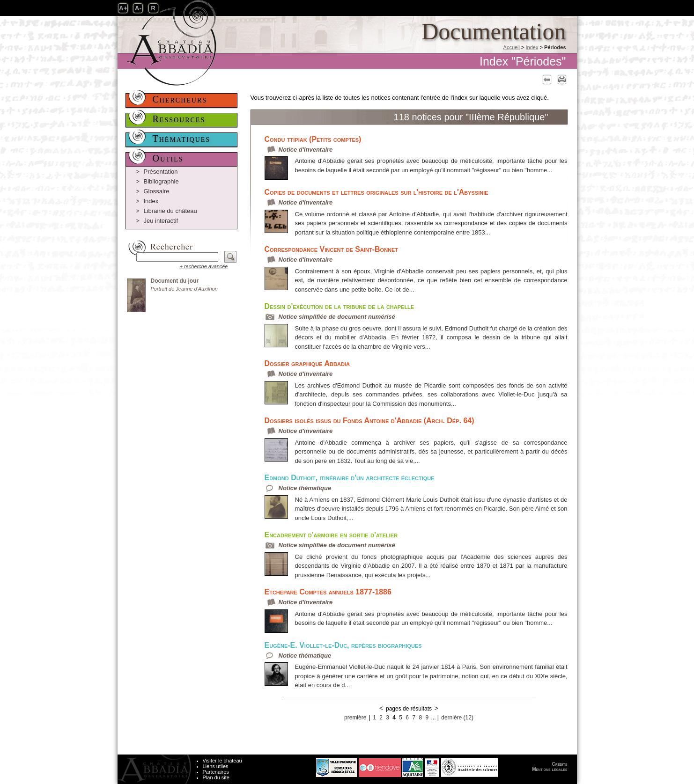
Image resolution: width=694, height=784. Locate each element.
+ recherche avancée (203, 266)
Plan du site (216, 777)
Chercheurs (180, 99)
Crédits (560, 764)
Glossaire (157, 191)
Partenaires (216, 772)
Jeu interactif (161, 221)
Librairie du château (170, 211)
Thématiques (182, 139)
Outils (168, 158)
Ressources (179, 119)
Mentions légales (550, 769)
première (355, 718)
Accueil (512, 47)
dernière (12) (457, 718)
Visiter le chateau (222, 761)
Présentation (161, 172)
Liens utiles (216, 766)
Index (532, 47)
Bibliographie (161, 181)
